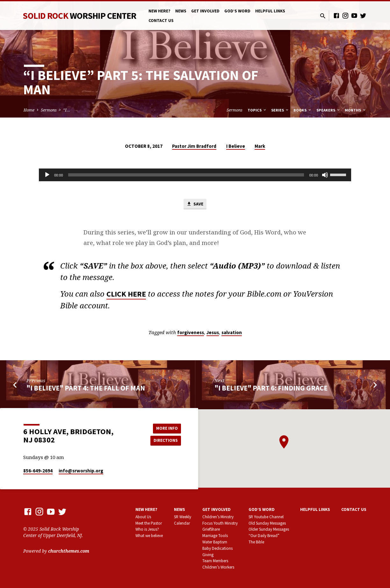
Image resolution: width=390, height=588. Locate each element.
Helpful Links (270, 11)
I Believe (236, 146)
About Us (143, 517)
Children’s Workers (218, 567)
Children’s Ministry (218, 517)
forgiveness (191, 333)
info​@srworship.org (81, 471)
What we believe (149, 536)
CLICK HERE (126, 297)
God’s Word (237, 11)
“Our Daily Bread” (264, 536)
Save (195, 204)
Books (303, 110)
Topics (257, 110)
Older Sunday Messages (269, 530)
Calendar (182, 523)
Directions (165, 441)
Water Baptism (215, 542)
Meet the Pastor (149, 523)
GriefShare (211, 530)
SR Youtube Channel (266, 517)
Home (29, 110)
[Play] (47, 175)
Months (356, 110)
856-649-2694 (38, 471)
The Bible (256, 542)
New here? (159, 11)
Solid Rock (79, 16)
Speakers (329, 110)
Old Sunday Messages (267, 523)
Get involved (205, 11)
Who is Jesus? (147, 530)
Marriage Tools (215, 536)
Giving (208, 555)
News (181, 11)
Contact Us (161, 21)
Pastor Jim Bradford (194, 146)
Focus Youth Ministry (220, 523)
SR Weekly (183, 517)
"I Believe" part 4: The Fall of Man (86, 389)
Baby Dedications (217, 548)
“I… (67, 110)
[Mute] (325, 175)
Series (280, 110)
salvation (232, 333)
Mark (260, 146)
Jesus (213, 333)
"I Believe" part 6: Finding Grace (271, 389)
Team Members (215, 561)
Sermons (49, 110)
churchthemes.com (69, 551)
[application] (195, 175)
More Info (165, 428)
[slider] (186, 175)
